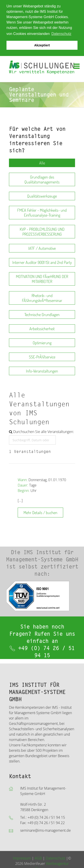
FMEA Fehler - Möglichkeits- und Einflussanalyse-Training (42, 212)
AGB (38, 858)
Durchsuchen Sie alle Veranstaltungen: (41, 431)
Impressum (22, 858)
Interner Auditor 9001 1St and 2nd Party (42, 262)
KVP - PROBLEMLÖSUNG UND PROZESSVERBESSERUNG (42, 231)
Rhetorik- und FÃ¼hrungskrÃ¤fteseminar (42, 298)
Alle (42, 163)
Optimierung (42, 342)
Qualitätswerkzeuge (42, 196)
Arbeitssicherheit (42, 328)
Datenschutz (55, 858)
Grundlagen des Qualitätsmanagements (42, 179)
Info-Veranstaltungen (42, 371)
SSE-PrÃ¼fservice (42, 357)
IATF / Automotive (42, 248)
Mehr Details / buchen (40, 512)
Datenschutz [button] (61, 34)
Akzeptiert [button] (42, 45)
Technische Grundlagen (42, 314)
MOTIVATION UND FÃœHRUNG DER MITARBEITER (42, 279)
